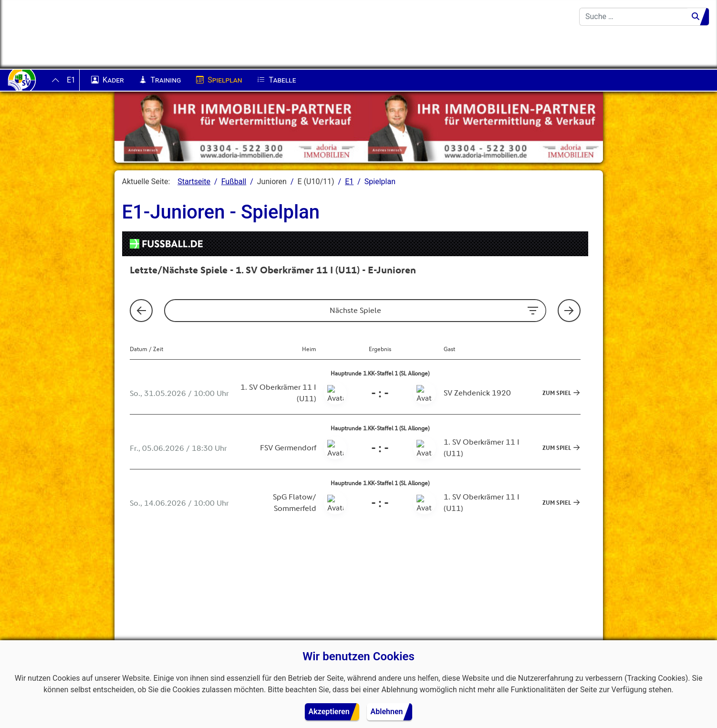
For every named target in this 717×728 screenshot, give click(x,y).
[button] (134, 608)
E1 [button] (71, 80)
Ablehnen (387, 712)
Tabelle (276, 80)
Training (160, 80)
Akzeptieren (329, 712)
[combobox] (634, 17)
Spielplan (219, 80)
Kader (107, 80)
